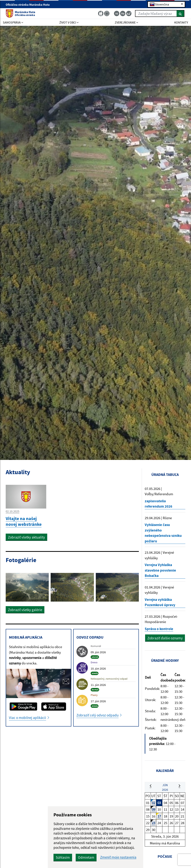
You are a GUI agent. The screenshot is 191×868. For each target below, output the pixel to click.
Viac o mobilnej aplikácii (28, 718)
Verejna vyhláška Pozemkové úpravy (160, 602)
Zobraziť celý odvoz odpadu (97, 715)
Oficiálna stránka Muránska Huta (29, 5)
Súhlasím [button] (63, 857)
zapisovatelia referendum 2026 (158, 504)
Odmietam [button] (86, 857)
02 (153, 803)
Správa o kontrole (159, 629)
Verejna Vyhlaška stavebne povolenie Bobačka (160, 570)
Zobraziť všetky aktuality (26, 537)
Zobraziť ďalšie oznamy (165, 638)
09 (153, 809)
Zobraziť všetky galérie (25, 610)
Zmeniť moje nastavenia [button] (118, 857)
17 (159, 816)
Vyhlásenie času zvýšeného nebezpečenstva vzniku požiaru (163, 533)
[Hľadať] (180, 13)
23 (153, 823)
